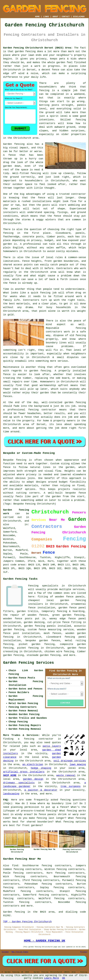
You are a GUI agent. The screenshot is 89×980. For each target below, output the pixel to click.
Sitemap (5, 952)
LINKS (46, 17)
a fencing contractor (36, 739)
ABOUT (55, 17)
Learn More (51, 978)
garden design (33, 779)
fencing (45, 293)
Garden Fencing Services (29, 663)
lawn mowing (78, 764)
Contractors (64, 268)
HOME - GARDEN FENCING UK (44, 941)
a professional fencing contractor (30, 410)
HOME (37, 17)
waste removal (66, 775)
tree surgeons (71, 786)
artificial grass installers (24, 772)
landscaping (11, 794)
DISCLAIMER (79, 17)
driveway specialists (19, 783)
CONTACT (66, 17)
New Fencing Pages (20, 952)
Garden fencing (14, 144)
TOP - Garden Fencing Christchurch (27, 922)
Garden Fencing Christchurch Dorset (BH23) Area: (38, 48)
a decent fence (49, 70)
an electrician (33, 764)
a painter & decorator (41, 790)
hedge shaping (41, 768)
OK (64, 978)
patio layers (52, 746)
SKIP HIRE (10, 775)
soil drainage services (70, 761)
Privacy (84, 952)
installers (10, 212)
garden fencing (40, 371)
